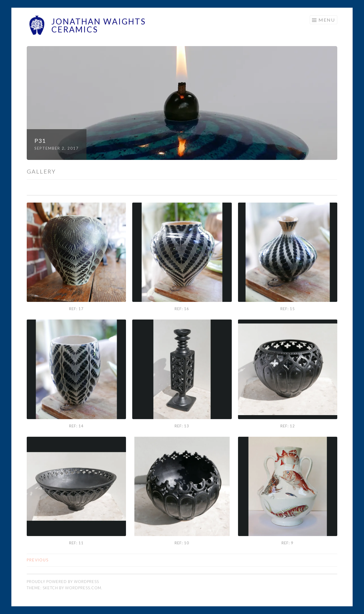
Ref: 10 (182, 543)
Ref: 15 (288, 309)
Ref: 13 (182, 426)
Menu (327, 20)
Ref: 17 (76, 309)
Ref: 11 (76, 543)
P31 (40, 141)
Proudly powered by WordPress (63, 582)
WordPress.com (83, 588)
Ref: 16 (182, 309)
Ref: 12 (288, 426)
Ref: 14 (76, 426)
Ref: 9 (288, 543)
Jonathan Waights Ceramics (99, 25)
